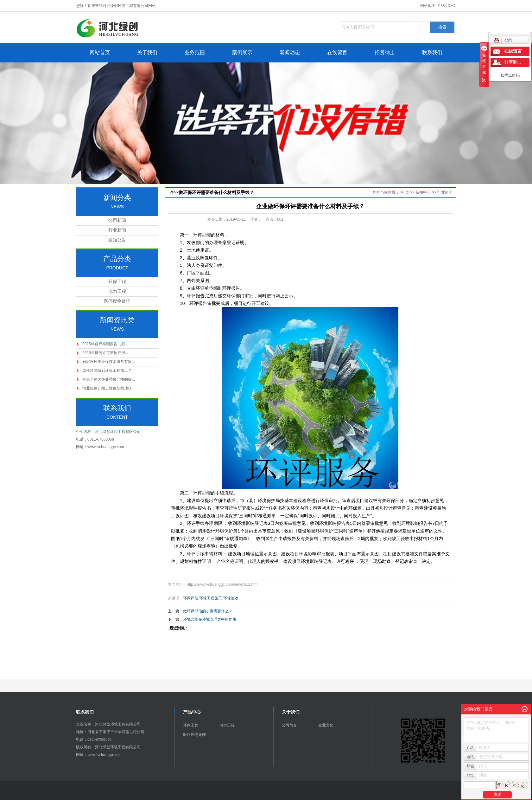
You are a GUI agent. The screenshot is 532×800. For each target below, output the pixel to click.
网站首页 (100, 52)
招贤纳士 (385, 52)
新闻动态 (290, 52)
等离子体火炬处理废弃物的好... (109, 379)
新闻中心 (423, 192)
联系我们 (432, 52)
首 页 (405, 192)
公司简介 (289, 725)
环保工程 (117, 282)
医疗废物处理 (117, 301)
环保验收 (231, 598)
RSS (442, 6)
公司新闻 (117, 220)
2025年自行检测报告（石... (105, 344)
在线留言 (337, 52)
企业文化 (326, 725)
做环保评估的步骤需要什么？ (208, 611)
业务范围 (195, 52)
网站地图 (428, 6)
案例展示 (242, 52)
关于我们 (147, 52)
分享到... (513, 62)
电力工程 (117, 291)
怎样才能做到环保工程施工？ (107, 371)
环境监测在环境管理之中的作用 (210, 619)
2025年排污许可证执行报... (105, 353)
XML (452, 6)
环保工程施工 (211, 598)
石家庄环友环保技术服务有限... (109, 362)
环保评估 (191, 598)
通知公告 (117, 240)
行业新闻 (117, 230)
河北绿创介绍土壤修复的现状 (107, 388)
